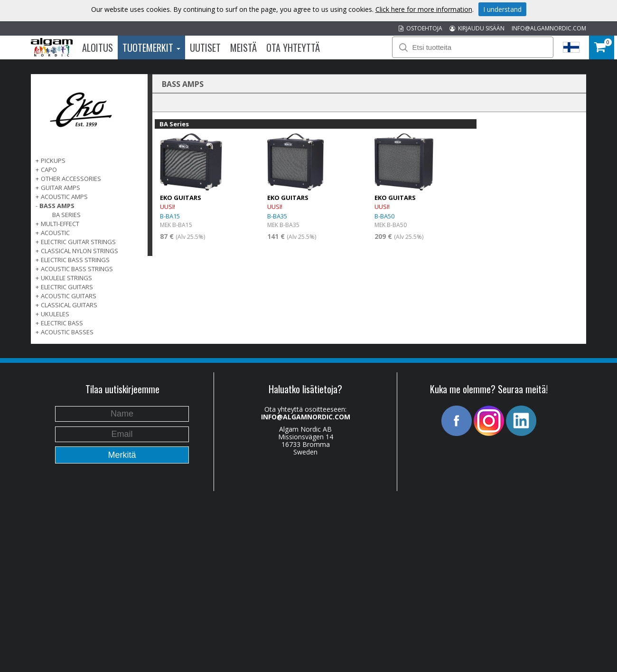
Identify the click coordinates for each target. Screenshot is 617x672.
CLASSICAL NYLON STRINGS (79, 251)
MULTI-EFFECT (60, 224)
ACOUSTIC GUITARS (69, 296)
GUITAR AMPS (61, 188)
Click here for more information (424, 9)
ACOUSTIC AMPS (64, 197)
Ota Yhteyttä (293, 47)
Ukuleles (55, 314)
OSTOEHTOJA (421, 28)
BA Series (66, 215)
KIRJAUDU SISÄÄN (477, 28)
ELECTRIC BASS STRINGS (75, 260)
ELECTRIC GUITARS (67, 287)
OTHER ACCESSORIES (71, 179)
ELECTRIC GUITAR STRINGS (78, 242)
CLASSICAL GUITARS (69, 305)
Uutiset (205, 47)
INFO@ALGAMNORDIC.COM (549, 28)
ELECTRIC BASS (62, 323)
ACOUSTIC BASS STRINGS (77, 269)
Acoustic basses (67, 332)
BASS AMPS (57, 206)
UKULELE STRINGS (66, 278)
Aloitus (98, 47)
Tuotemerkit (151, 47)
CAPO (49, 170)
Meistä (243, 47)
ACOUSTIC (55, 233)
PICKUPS (53, 161)
